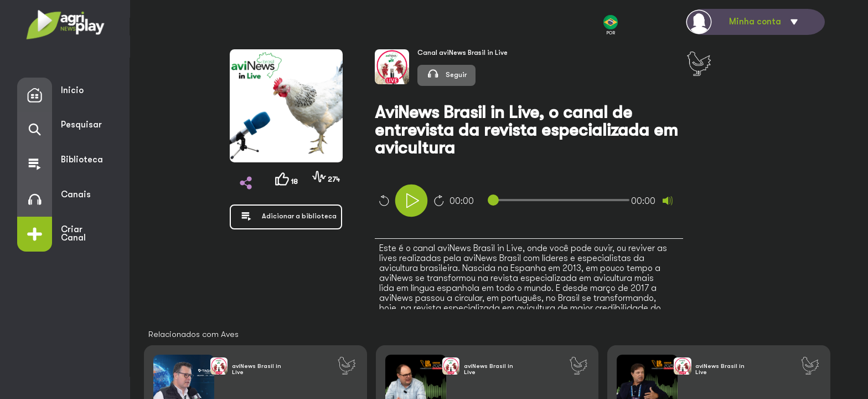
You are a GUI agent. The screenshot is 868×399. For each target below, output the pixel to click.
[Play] (411, 201)
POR (610, 25)
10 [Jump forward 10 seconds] (439, 201)
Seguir (446, 74)
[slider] (561, 200)
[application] (546, 202)
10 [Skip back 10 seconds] (384, 201)
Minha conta (755, 22)
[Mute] (668, 201)
